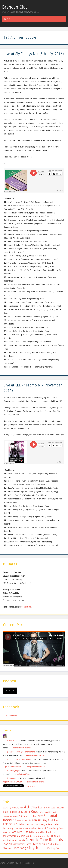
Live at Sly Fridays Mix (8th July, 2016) (34, 54)
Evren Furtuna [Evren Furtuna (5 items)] (23, 821)
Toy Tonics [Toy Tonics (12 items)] (37, 848)
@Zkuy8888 (12, 759)
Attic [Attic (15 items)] (28, 807)
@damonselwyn (13, 752)
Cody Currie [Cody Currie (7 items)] (24, 812)
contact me (26, 607)
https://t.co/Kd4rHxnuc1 (13, 767)
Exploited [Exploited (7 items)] (53, 820)
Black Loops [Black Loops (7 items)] (10, 812)
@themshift (31, 786)
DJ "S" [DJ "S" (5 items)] (41, 816)
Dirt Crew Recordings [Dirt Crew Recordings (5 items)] (28, 816)
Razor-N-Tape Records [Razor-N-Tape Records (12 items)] (44, 840)
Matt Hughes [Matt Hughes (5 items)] (31, 836)
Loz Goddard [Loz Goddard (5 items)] (40, 832)
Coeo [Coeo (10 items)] (35, 812)
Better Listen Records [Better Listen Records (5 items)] (54, 808)
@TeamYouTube (13, 741)
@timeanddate (13, 778)
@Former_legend (28, 752)
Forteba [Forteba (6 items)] (20, 824)
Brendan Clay (15, 7)
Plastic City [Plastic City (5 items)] (8, 840)
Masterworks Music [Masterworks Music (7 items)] (14, 836)
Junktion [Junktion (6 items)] (33, 828)
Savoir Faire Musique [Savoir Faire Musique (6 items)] (37, 844)
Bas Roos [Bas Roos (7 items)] (38, 808)
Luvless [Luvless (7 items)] (50, 832)
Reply (15, 748)
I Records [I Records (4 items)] (18, 829)
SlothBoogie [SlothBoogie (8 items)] (20, 848)
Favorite (27, 748)
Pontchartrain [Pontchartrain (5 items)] (19, 840)
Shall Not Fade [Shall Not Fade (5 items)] (54, 844)
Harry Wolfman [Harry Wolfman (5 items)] (47, 824)
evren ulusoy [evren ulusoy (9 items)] (38, 820)
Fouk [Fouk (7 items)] (27, 824)
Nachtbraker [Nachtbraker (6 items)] (44, 836)
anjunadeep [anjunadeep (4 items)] (7, 808)
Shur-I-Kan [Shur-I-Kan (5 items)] (8, 848)
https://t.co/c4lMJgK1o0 (13, 782)
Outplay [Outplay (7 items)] (55, 836)
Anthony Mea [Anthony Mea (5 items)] (18, 808)
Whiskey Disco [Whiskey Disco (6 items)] (54, 848)
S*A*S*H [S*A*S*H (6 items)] (7, 844)
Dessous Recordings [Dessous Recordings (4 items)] (11, 816)
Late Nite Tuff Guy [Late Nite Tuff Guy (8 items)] (22, 832)
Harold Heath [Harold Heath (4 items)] (35, 825)
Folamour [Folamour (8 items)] (9, 824)
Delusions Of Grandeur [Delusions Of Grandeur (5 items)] (49, 812)
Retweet (21, 748)
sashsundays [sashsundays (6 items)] (19, 844)
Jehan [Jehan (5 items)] (25, 828)
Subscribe (10, 690)
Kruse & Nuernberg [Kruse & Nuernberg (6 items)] (48, 828)
